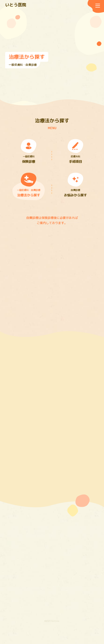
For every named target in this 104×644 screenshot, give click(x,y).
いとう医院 (16, 5)
